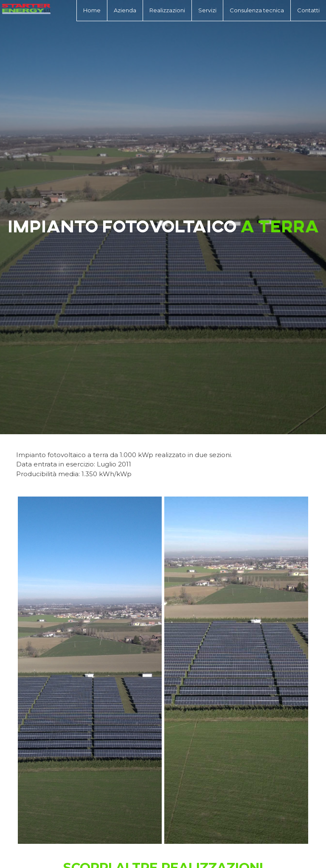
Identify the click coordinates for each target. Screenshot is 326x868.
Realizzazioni (167, 10)
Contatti (308, 10)
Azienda (125, 10)
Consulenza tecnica (257, 10)
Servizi (207, 10)
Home (92, 10)
